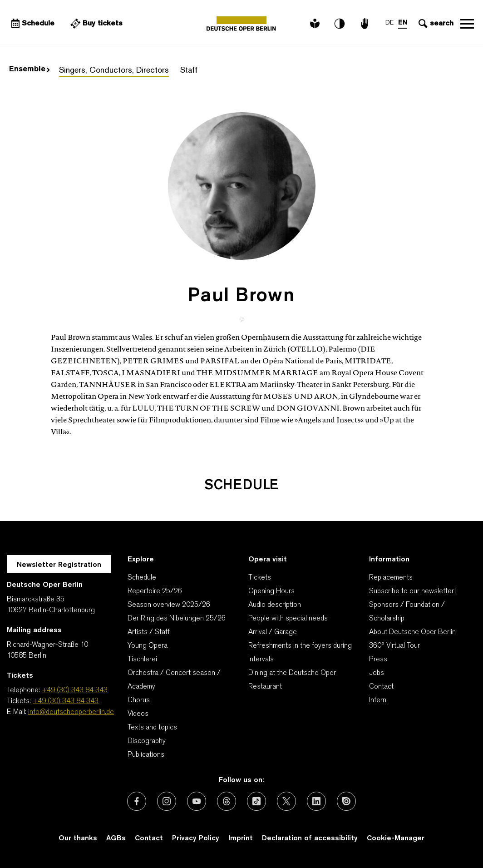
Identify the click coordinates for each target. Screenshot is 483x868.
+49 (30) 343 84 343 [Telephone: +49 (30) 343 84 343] (75, 690)
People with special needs (288, 619)
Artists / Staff (149, 632)
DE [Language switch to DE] (389, 23)
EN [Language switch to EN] (403, 23)
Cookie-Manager (396, 838)
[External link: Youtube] (197, 801)
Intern (378, 700)
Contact (381, 687)
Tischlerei (142, 660)
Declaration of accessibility (310, 838)
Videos (138, 714)
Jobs (377, 673)
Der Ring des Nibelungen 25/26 (177, 619)
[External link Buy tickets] (95, 24)
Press (378, 660)
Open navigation (467, 24)
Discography (147, 741)
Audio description (275, 605)
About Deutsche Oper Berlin (412, 632)
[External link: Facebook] (137, 801)
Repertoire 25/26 (155, 591)
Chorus (139, 700)
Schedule (142, 578)
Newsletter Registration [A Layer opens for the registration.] (59, 565)
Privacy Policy (196, 838)
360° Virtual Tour (394, 646)
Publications (146, 755)
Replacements (391, 578)
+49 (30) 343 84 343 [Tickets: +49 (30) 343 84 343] (66, 701)
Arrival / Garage (273, 632)
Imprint (241, 838)
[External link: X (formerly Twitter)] (286, 801)
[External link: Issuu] (346, 801)
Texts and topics (152, 728)
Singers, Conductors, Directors (114, 71)
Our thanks (78, 838)
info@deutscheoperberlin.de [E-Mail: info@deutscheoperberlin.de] (71, 712)
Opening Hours (271, 591)
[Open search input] (435, 24)
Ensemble (30, 69)
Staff (189, 71)
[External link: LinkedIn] (316, 801)
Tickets (260, 578)
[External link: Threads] (227, 801)
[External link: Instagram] (167, 801)
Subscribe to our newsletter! (412, 591)
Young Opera (148, 646)
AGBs (116, 838)
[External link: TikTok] (256, 801)
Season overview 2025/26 (169, 605)
